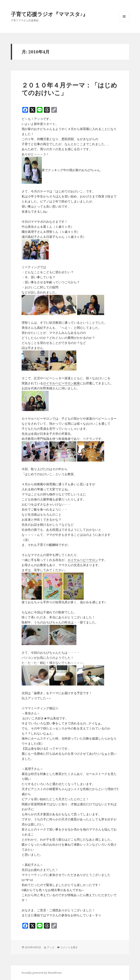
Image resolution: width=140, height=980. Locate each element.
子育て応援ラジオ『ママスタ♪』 (49, 14)
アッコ (51, 947)
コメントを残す (69, 947)
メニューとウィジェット (124, 21)
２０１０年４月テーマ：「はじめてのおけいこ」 (69, 89)
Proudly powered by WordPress (42, 973)
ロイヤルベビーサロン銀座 (61, 383)
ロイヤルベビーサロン (83, 560)
